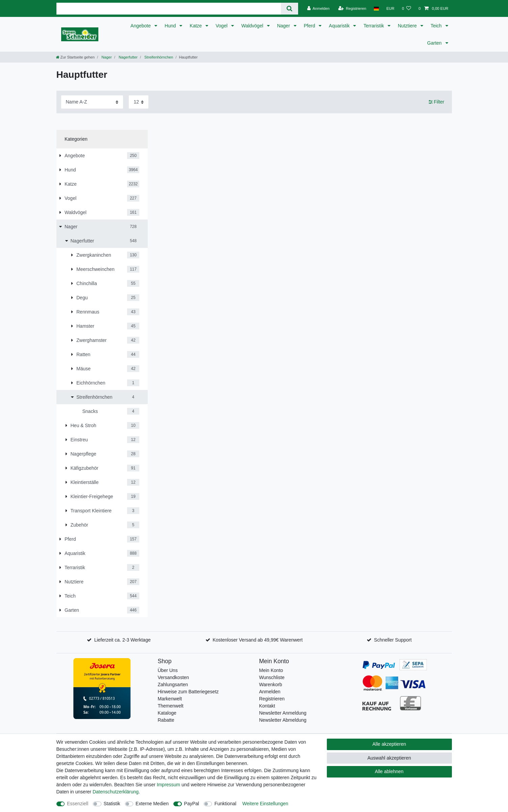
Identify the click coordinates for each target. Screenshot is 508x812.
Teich (437, 26)
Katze (196, 26)
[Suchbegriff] (169, 9)
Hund (171, 26)
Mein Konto (271, 670)
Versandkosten (174, 677)
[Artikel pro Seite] (139, 102)
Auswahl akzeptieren (389, 758)
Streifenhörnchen (158, 57)
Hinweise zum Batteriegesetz (188, 692)
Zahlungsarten (173, 685)
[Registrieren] (352, 8)
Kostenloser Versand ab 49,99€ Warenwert (258, 640)
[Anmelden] (318, 8)
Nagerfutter (128, 57)
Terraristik (374, 26)
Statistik (112, 804)
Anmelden (270, 692)
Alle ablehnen (389, 771)
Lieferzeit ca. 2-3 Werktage (123, 640)
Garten (435, 43)
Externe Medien (152, 804)
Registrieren (272, 699)
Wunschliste (272, 677)
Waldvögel (253, 26)
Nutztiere (408, 26)
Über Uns (168, 670)
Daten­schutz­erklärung (116, 792)
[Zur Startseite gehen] (75, 57)
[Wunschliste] (406, 8)
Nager (284, 26)
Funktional (225, 804)
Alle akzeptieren (389, 744)
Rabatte (166, 720)
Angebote (141, 26)
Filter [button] (437, 102)
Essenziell (78, 804)
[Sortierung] (92, 102)
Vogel (222, 26)
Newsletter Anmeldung (283, 713)
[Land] (376, 8)
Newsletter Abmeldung (283, 720)
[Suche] (289, 9)
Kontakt (267, 706)
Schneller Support (393, 640)
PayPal (192, 804)
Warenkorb (271, 685)
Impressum (168, 785)
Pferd (310, 26)
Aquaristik (340, 26)
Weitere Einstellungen (265, 804)
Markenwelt (170, 699)
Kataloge (167, 713)
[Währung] (390, 8)
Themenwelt (171, 706)
